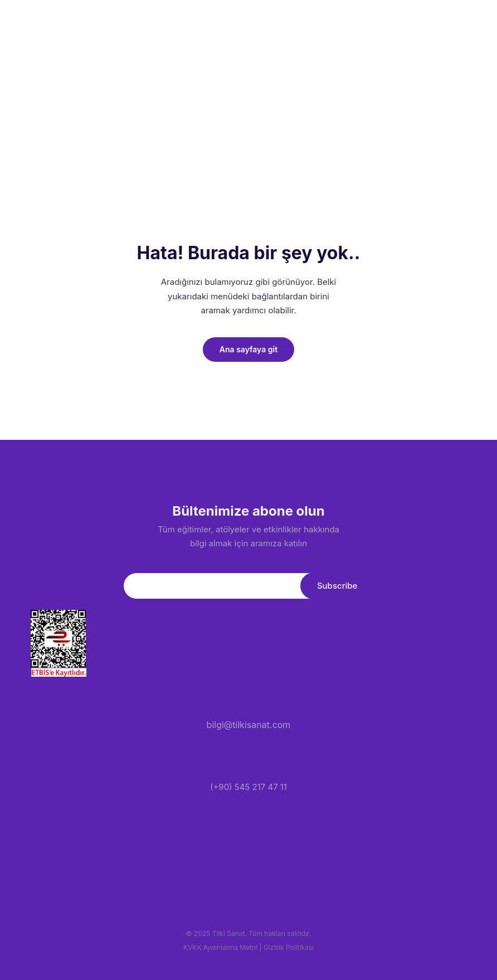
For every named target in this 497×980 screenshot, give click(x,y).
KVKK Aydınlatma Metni (220, 947)
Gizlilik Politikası (289, 947)
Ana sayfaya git (248, 349)
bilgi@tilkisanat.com (249, 725)
